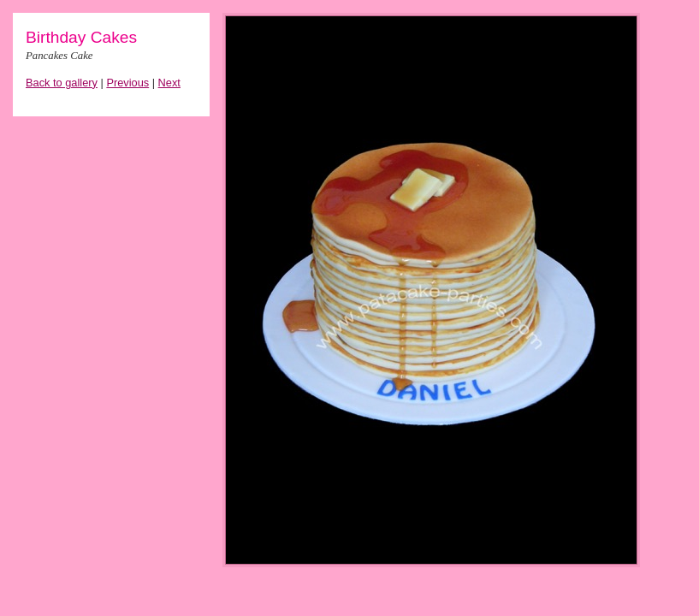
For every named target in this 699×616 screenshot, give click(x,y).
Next (169, 83)
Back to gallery (62, 83)
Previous (127, 83)
